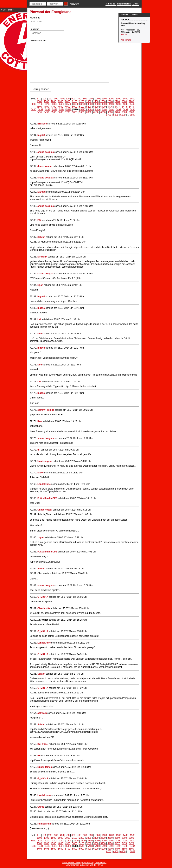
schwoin (42, 713)
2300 (89, 101)
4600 (46, 107)
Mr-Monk (42, 257)
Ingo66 (41, 135)
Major (41, 473)
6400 (117, 112)
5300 (96, 107)
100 (44, 99)
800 (85, 99)
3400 (62, 104)
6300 (110, 112)
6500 (124, 112)
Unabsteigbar (45, 461)
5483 (55, 110)
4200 (118, 104)
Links (136, 4)
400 (62, 99)
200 (50, 99)
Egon (40, 285)
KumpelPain (44, 824)
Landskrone (44, 484)
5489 (97, 110)
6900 (123, 115)
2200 (82, 101)
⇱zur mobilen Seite (71, 862)
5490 (104, 110)
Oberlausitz (44, 608)
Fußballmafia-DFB (47, 498)
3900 (97, 104)
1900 (61, 101)
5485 (69, 110)
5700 (68, 112)
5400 (103, 107)
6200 (103, 112)
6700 (109, 115)
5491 (111, 110)
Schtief (41, 237)
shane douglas (46, 152)
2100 (75, 101)
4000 (104, 104)
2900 (131, 101)
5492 (118, 110)
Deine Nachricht (38, 41)
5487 (83, 110)
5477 (117, 107)
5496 (46, 112)
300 (56, 99)
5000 (75, 107)
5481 (41, 110)
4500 (39, 107)
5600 (61, 112)
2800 (124, 101)
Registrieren (124, 4)
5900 (82, 112)
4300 (126, 104)
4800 (61, 107)
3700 (83, 104)
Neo (40, 334)
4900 (68, 107)
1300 (118, 99)
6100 (96, 112)
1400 (126, 99)
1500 (133, 99)
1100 (104, 99)
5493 (126, 110)
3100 (41, 104)
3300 (55, 104)
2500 (103, 101)
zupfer (41, 537)
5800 (75, 112)
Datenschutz (101, 862)
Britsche (42, 124)
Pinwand (111, 4)
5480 (33, 110)
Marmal (124, 34)
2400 (96, 101)
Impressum (87, 862)
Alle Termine (126, 40)
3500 (69, 104)
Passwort (34, 29)
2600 (110, 101)
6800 (116, 115)
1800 (53, 101)
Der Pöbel (43, 744)
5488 (90, 110)
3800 (90, 104)
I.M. (39, 319)
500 (68, 99)
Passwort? (75, 4)
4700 (53, 107)
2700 (117, 101)
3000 (33, 104)
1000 (97, 99)
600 (73, 99)
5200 (89, 107)
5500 (53, 112)
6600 (131, 112)
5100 (82, 107)
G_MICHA (43, 597)
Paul (40, 421)
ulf (39, 450)
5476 (110, 107)
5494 (133, 110)
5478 (124, 107)
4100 (111, 104)
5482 (48, 110)
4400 (133, 104)
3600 (76, 104)
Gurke (41, 807)
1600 (39, 101)
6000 (89, 112)
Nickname (35, 18)
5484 (62, 110)
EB (39, 220)
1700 (46, 101)
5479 (131, 107)
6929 (133, 115)
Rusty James (45, 767)
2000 (68, 101)
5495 (39, 112)
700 (79, 99)
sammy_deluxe (46, 410)
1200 (111, 99)
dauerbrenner (45, 166)
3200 (48, 104)
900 (91, 99)
